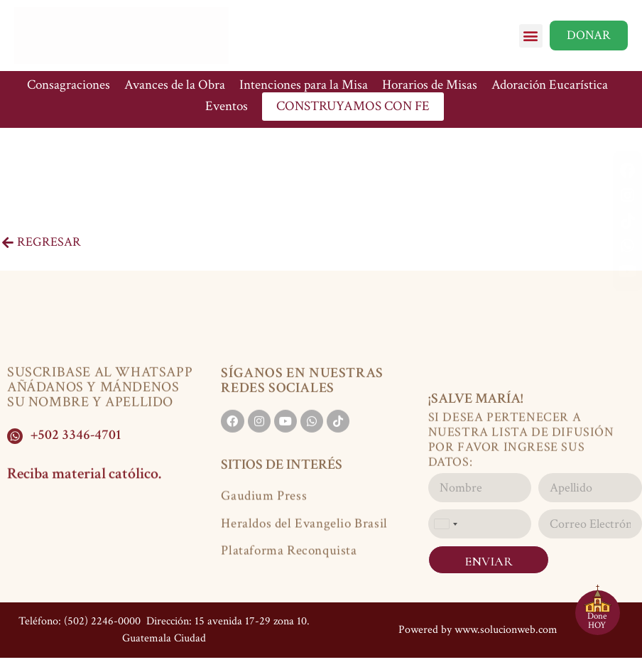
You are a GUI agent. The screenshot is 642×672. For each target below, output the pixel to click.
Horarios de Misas (430, 85)
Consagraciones (69, 85)
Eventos (227, 106)
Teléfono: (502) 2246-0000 (80, 621)
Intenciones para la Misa (304, 85)
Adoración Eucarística (550, 85)
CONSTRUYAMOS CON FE (353, 106)
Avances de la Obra (175, 85)
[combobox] (445, 524)
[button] (531, 36)
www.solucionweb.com (506, 630)
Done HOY (597, 621)
